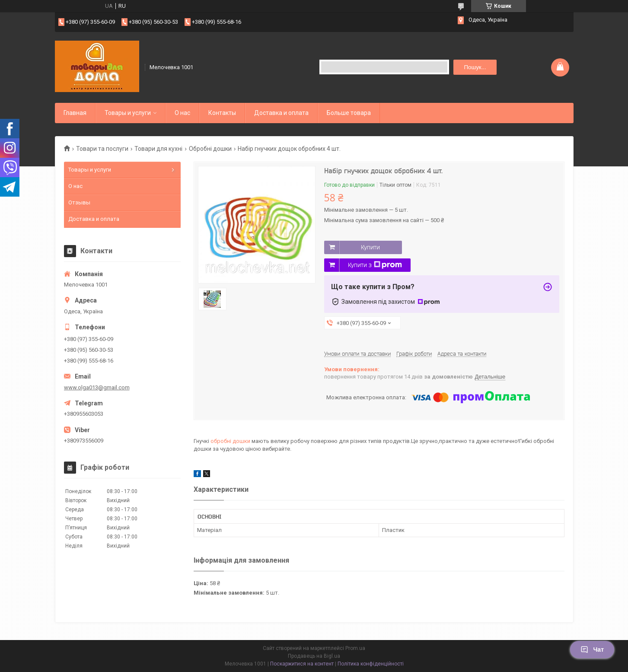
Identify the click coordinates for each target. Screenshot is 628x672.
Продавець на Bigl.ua (314, 656)
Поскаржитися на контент (302, 664)
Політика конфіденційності (371, 664)
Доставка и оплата (281, 113)
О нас (182, 113)
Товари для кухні (158, 149)
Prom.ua (355, 648)
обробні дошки (230, 441)
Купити (370, 247)
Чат (592, 650)
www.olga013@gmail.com (97, 387)
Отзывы (79, 202)
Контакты (222, 113)
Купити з (375, 265)
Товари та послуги (102, 149)
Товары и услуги (128, 113)
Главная (75, 113)
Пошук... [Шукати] (475, 67)
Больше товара (349, 113)
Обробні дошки (210, 149)
